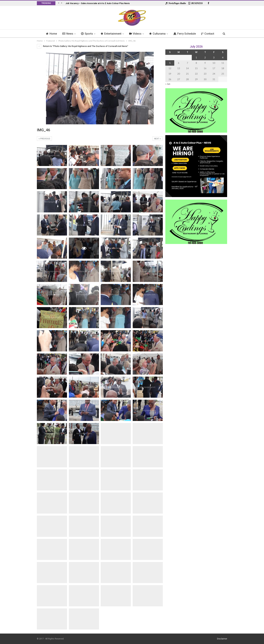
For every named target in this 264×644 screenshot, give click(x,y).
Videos (135, 34)
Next (158, 139)
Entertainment (111, 34)
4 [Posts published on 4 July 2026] (223, 58)
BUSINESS (196, 3)
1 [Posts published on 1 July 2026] (196, 58)
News (66, 34)
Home (50, 34)
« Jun (168, 84)
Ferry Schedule (186, 34)
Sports (86, 34)
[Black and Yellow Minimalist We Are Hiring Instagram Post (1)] (196, 166)
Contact (209, 34)
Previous (44, 139)
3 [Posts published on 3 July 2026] (214, 58)
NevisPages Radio (176, 3)
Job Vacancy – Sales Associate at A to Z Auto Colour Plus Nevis (98, 3)
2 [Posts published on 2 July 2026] (205, 58)
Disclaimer (222, 639)
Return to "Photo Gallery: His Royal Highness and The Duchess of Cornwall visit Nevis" (82, 46)
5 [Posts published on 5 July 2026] (170, 63)
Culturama (158, 34)
